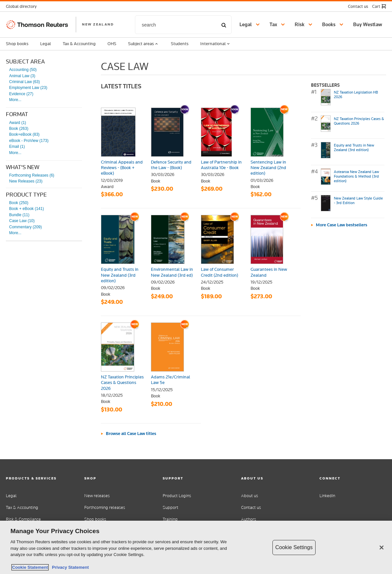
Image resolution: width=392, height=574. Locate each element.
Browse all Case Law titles (131, 433)
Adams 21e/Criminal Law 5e (171, 380)
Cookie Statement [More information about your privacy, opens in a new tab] (30, 567)
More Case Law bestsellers (342, 225)
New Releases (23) (26, 181)
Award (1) (18, 123)
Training (170, 519)
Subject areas (144, 44)
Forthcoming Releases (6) (32, 175)
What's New (23, 167)
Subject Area (25, 61)
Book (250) (19, 203)
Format (17, 114)
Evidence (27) (21, 94)
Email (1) (17, 147)
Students (180, 43)
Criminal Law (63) (24, 82)
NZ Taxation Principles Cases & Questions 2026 (122, 383)
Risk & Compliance (23, 519)
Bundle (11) (19, 215)
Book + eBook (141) (26, 209)
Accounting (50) (23, 70)
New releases (97, 496)
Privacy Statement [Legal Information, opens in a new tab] (69, 567)
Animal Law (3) (22, 76)
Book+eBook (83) (24, 134)
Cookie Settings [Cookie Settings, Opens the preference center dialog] (294, 547)
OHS (112, 43)
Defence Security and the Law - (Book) (171, 165)
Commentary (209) (25, 227)
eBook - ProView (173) (29, 141)
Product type (26, 195)
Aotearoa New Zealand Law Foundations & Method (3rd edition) (356, 176)
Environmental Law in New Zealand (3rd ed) (172, 272)
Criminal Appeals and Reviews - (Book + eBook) (122, 168)
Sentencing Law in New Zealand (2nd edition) (268, 168)
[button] (23, 6)
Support (171, 507)
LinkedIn (327, 496)
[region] (196, 547)
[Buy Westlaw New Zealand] (369, 25)
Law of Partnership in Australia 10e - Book (221, 165)
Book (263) (19, 129)
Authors (249, 519)
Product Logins (177, 496)
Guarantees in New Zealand (269, 272)
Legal (46, 43)
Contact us (251, 507)
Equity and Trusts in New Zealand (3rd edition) (120, 275)
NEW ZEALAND (98, 24)
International (216, 44)
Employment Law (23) (28, 88)
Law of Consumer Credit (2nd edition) (220, 272)
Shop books (17, 43)
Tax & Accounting (79, 43)
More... (15, 100)
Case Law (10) (22, 221)
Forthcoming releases (105, 507)
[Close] (382, 548)
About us (250, 496)
